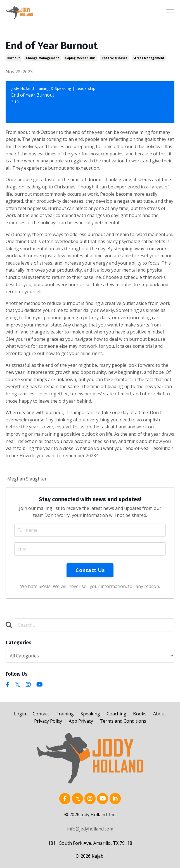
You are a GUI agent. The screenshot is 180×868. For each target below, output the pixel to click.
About (160, 714)
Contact (41, 714)
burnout (14, 58)
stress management (149, 58)
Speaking (90, 714)
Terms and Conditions (123, 721)
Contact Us (90, 570)
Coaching (117, 714)
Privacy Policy (48, 721)
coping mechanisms (80, 58)
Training (65, 714)
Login (20, 714)
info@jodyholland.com (90, 829)
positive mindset (114, 58)
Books (140, 714)
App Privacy (81, 721)
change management (42, 58)
